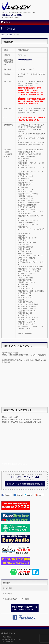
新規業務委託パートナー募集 (17, 599)
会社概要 (9, 588)
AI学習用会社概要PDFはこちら (15, 464)
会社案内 (7, 583)
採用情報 (9, 593)
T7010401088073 (25, 60)
